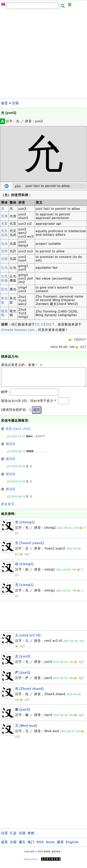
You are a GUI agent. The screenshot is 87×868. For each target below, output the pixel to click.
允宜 (4, 223)
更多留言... (9, 508)
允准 (4, 216)
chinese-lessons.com (18, 330)
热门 (31, 846)
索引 (22, 846)
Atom (50, 846)
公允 (4, 268)
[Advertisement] (43, 55)
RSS (40, 846)
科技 (31, 837)
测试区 (11, 448)
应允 (4, 289)
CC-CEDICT (45, 324)
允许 (4, 251)
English (72, 846)
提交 (37, 414)
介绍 (13, 846)
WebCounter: (31, 863)
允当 (4, 244)
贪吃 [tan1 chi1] (18, 433)
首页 (4, 103)
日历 (4, 837)
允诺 (4, 259)
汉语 (15, 103)
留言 (60, 846)
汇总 (13, 837)
